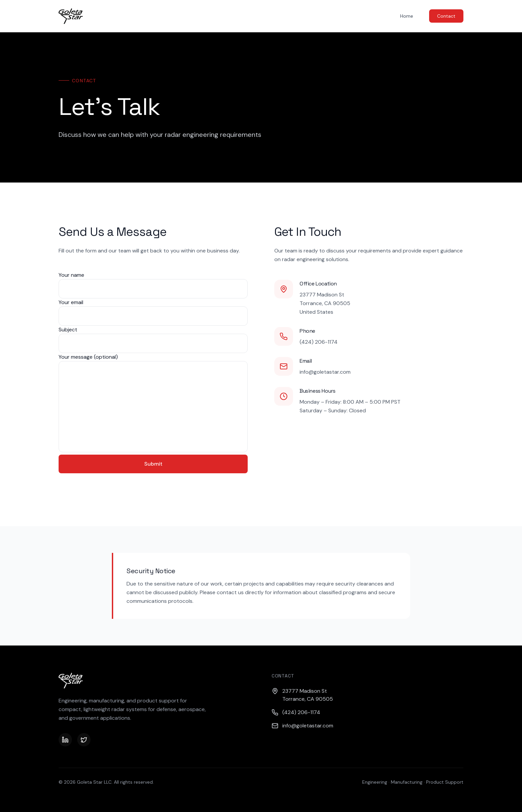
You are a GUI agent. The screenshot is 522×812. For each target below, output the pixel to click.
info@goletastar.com (325, 372)
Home (407, 16)
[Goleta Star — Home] (71, 16)
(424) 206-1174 (319, 342)
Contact (446, 16)
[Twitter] (84, 740)
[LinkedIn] (65, 740)
